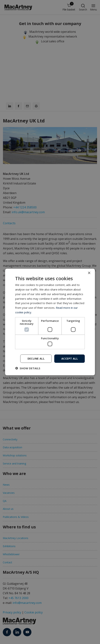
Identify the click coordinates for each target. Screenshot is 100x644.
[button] (28, 368)
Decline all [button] (36, 359)
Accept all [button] (70, 359)
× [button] (89, 273)
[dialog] (50, 322)
